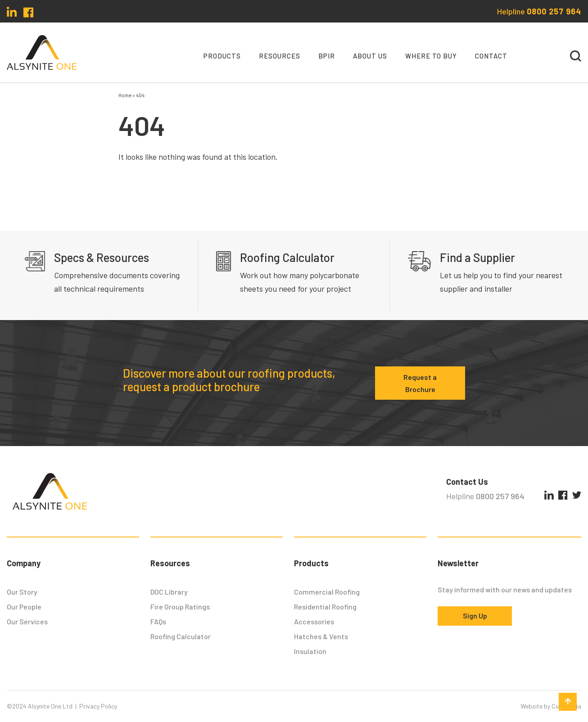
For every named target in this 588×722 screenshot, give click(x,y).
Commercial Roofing (327, 592)
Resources (280, 56)
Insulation (310, 651)
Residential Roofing (325, 607)
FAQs (158, 621)
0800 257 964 (554, 11)
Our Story (22, 592)
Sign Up (475, 616)
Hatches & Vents (321, 636)
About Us (370, 56)
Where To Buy (431, 56)
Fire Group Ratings (180, 607)
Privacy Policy (98, 706)
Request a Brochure (420, 383)
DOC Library (169, 592)
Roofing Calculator (181, 636)
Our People (24, 607)
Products (222, 56)
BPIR (327, 56)
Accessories (314, 621)
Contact (491, 56)
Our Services (27, 621)
